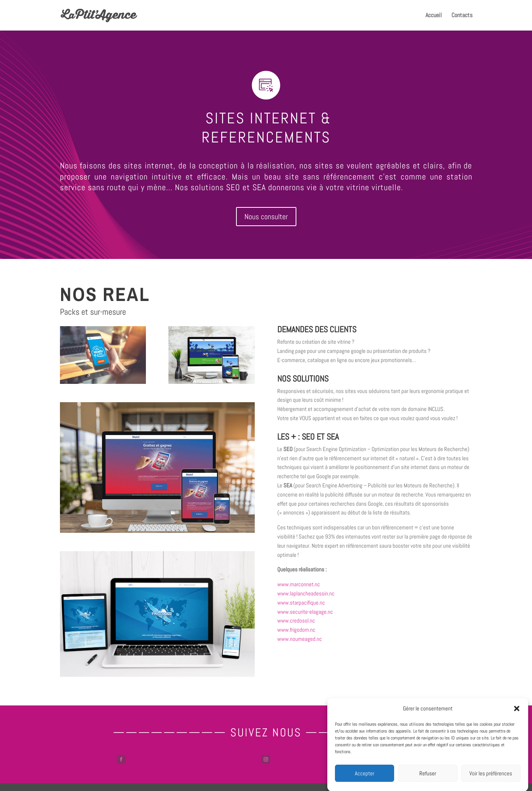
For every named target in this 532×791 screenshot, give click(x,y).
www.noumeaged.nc (300, 639)
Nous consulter (266, 217)
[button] (517, 716)
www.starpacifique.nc (301, 603)
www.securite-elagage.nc (305, 612)
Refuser (428, 780)
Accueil (434, 16)
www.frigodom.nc (296, 630)
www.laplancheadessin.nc (306, 593)
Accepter (365, 780)
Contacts (462, 16)
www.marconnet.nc (299, 584)
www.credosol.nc (296, 620)
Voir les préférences (491, 780)
